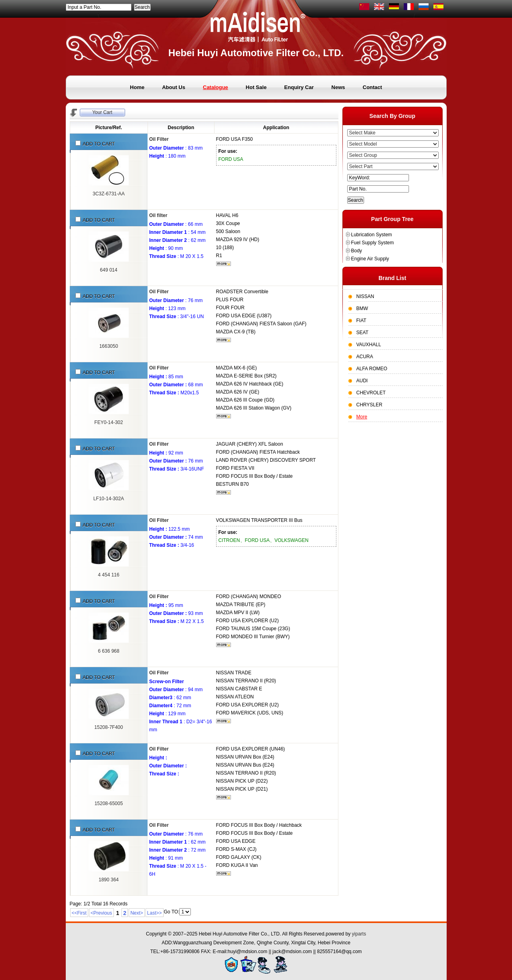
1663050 (109, 346)
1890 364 (109, 880)
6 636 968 (108, 651)
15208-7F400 (108, 727)
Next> (137, 913)
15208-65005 (109, 803)
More (362, 417)
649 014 (108, 270)
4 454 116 (108, 575)
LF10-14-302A (109, 499)
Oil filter (158, 215)
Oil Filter (159, 139)
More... (224, 264)
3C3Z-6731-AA (109, 194)
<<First (79, 913)
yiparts (359, 934)
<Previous (101, 913)
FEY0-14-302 (108, 422)
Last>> (155, 913)
